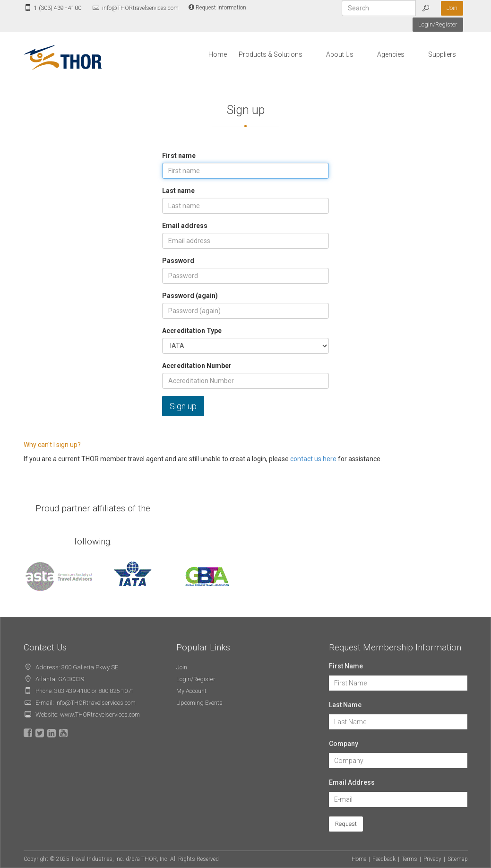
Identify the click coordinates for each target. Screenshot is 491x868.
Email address (185, 226)
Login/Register (438, 24)
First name (179, 156)
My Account (191, 691)
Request (346, 824)
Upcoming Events (199, 703)
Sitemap (458, 859)
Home (218, 54)
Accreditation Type (192, 331)
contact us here (313, 459)
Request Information (217, 8)
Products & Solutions (271, 54)
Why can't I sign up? (52, 445)
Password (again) (190, 296)
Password (178, 261)
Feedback (384, 859)
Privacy (432, 859)
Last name (178, 191)
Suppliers (442, 54)
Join (452, 8)
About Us (340, 54)
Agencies (391, 54)
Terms (409, 859)
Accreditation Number (197, 366)
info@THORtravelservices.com (135, 8)
